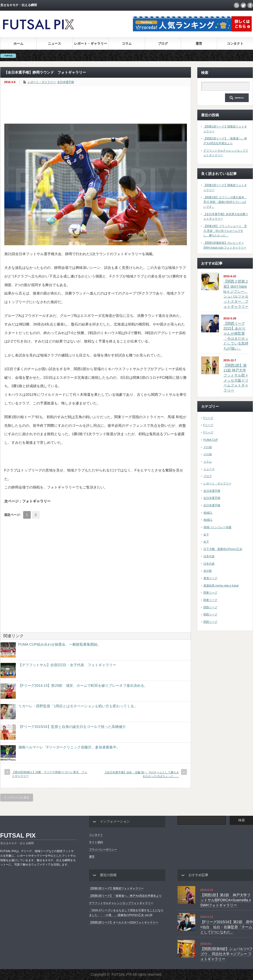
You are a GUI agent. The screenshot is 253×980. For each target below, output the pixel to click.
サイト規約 (96, 842)
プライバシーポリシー (103, 850)
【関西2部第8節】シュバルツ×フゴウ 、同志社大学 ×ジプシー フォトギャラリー (227, 954)
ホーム (18, 44)
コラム (127, 44)
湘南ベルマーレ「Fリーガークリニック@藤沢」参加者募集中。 (69, 747)
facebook (250, 5)
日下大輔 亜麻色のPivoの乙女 (223, 549)
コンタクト (235, 44)
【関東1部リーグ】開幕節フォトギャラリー (116, 888)
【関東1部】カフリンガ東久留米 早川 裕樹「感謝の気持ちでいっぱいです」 (225, 202)
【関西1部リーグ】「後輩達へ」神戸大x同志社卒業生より (125, 896)
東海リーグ (210, 578)
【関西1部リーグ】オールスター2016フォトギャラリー (124, 922)
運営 (199, 44)
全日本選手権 (66, 82)
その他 (208, 447)
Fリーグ (209, 418)
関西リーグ (210, 607)
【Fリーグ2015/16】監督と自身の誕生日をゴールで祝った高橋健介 (72, 727)
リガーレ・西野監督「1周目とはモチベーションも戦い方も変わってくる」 (78, 706)
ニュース (54, 44)
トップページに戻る (17, 797)
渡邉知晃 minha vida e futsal (221, 585)
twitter (243, 5)
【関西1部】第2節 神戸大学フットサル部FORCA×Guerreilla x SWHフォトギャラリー (226, 900)
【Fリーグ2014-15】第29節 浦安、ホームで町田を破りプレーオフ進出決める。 (83, 685)
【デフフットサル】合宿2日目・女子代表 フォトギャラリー (67, 665)
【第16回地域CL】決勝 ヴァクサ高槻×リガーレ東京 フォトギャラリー (50, 774)
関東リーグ (210, 593)
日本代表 (209, 556)
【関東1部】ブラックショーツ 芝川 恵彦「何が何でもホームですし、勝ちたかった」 (225, 231)
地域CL (208, 513)
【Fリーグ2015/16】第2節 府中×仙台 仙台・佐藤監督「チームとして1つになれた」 (227, 927)
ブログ (163, 44)
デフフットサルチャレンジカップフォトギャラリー (121, 903)
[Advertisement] (97, 105)
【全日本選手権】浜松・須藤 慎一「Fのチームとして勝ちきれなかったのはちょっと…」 (142, 774)
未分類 (208, 571)
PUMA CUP (211, 440)
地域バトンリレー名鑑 (217, 527)
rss (236, 5)
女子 (206, 534)
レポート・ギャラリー (91, 44)
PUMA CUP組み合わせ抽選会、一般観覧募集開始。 (60, 644)
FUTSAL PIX (18, 835)
